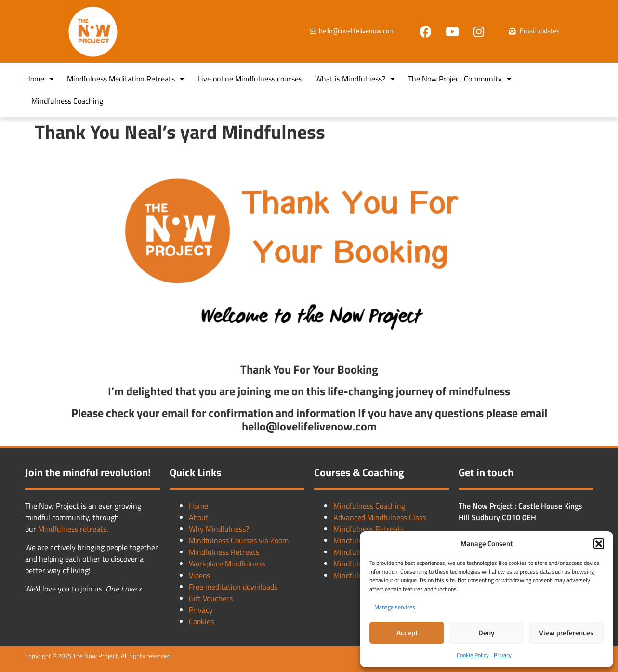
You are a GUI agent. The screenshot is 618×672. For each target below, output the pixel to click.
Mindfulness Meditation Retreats (126, 79)
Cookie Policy (473, 655)
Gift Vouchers (211, 598)
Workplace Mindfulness (227, 564)
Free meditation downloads (233, 587)
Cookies (201, 621)
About (199, 517)
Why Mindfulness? (219, 529)
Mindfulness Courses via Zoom (239, 540)
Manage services (395, 607)
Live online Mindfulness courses (250, 79)
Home (39, 79)
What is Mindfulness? (355, 79)
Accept (407, 633)
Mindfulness (59, 529)
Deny (486, 633)
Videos (199, 575)
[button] (599, 544)
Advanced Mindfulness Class (380, 517)
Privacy (503, 655)
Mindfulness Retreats (224, 552)
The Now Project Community (460, 79)
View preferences (566, 633)
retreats (93, 529)
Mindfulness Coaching (67, 101)
